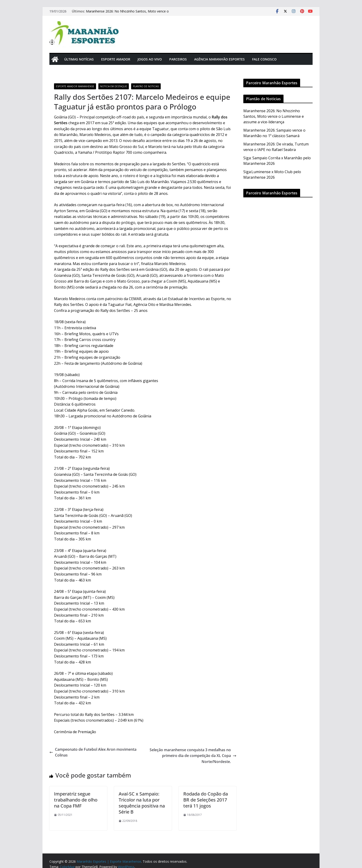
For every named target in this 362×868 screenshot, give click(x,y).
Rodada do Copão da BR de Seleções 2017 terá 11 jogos (206, 800)
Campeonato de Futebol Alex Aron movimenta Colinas (93, 752)
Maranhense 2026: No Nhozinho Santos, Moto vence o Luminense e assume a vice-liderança (127, 14)
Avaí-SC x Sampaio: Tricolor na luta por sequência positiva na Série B (142, 803)
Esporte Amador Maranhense (75, 86)
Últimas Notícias (79, 59)
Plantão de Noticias (146, 86)
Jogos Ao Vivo (150, 59)
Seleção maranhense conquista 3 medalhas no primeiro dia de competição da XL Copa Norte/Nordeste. (193, 756)
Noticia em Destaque (114, 86)
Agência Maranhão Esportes (219, 59)
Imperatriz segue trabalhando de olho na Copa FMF (76, 800)
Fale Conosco (264, 59)
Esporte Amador (116, 59)
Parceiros (178, 59)
